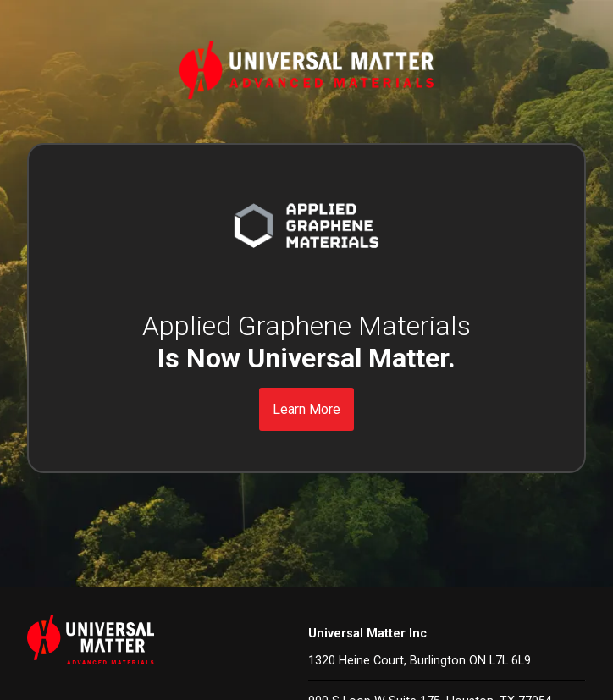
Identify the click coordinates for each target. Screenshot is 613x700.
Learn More (306, 409)
